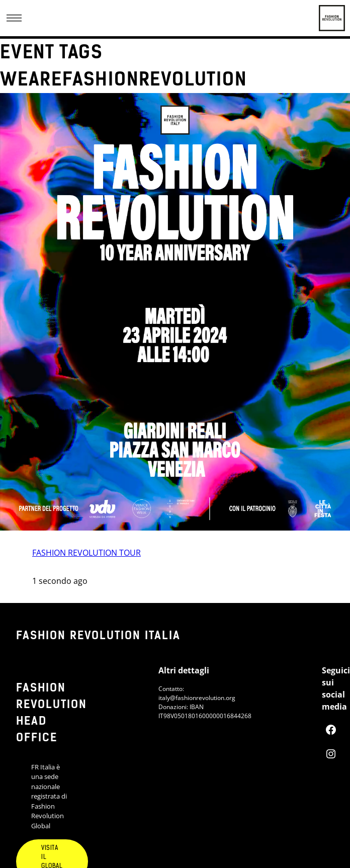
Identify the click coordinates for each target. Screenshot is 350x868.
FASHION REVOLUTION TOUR (86, 553)
